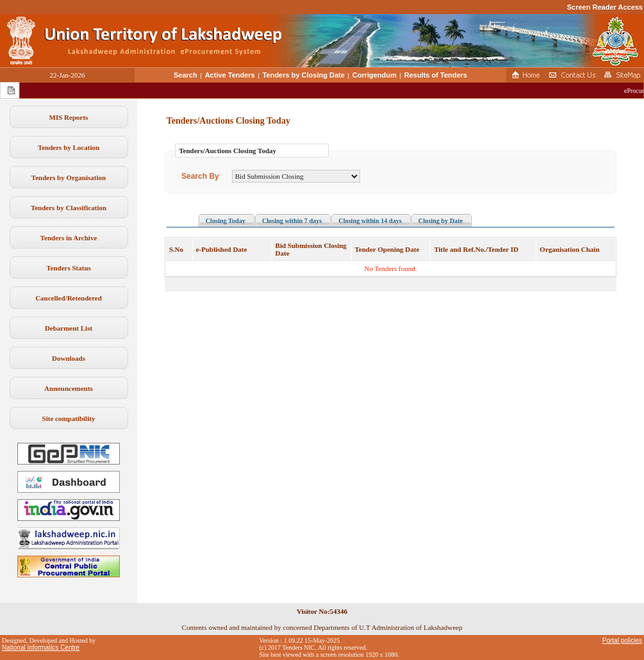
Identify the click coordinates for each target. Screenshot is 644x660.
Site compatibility (69, 418)
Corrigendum (375, 75)
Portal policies (622, 640)
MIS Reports (69, 117)
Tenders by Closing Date (304, 75)
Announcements (69, 388)
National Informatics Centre (41, 648)
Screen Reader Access (605, 7)
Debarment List (69, 328)
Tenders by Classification (69, 208)
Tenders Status (69, 268)
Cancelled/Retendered (69, 298)
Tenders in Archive (69, 238)
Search (186, 75)
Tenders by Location (69, 147)
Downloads (69, 358)
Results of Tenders (436, 75)
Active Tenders (230, 75)
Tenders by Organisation (69, 177)
